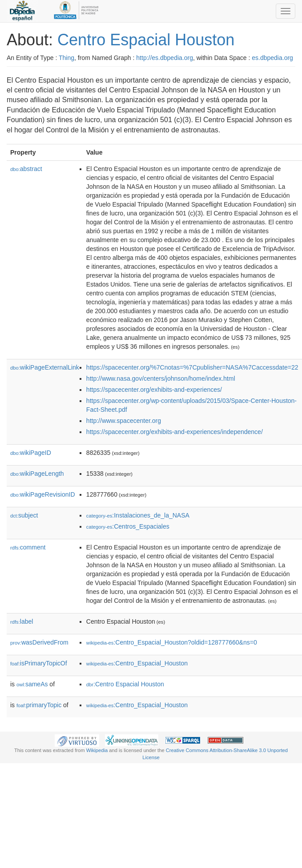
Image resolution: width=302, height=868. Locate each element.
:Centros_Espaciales (128, 526)
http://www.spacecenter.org (124, 421)
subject (24, 515)
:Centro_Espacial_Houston (137, 663)
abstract (26, 169)
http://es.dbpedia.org (165, 58)
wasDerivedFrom (39, 642)
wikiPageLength (37, 474)
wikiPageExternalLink (45, 367)
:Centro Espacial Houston (125, 684)
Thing (66, 58)
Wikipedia (97, 750)
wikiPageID (31, 453)
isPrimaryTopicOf (39, 663)
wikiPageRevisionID (43, 494)
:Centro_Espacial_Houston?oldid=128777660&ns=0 (172, 642)
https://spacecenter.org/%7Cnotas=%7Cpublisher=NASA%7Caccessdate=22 (192, 367)
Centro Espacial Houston (146, 40)
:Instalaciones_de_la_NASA (138, 515)
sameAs (32, 684)
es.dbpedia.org (272, 58)
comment (28, 547)
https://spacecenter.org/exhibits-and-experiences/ (154, 390)
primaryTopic (39, 705)
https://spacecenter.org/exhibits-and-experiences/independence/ (175, 432)
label (22, 621)
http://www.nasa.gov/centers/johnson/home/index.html (161, 378)
